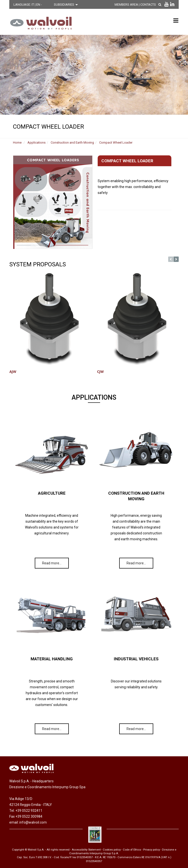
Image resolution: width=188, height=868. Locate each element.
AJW (13, 372)
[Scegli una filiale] (67, 5)
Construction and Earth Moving (72, 142)
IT (33, 5)
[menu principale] (176, 20)
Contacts (149, 5)
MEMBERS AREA (128, 5)
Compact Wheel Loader (116, 142)
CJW (100, 372)
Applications (36, 142)
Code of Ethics (132, 850)
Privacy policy (152, 850)
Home (17, 142)
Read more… (52, 563)
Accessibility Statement (86, 850)
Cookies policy (112, 850)
